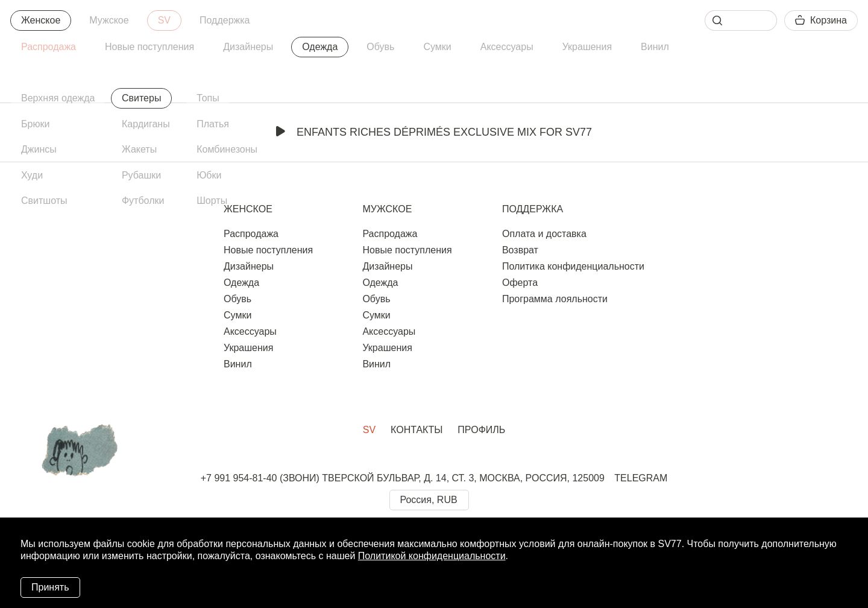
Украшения (587, 47)
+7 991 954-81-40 (239, 478)
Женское (41, 20)
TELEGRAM (641, 478)
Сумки (437, 47)
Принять (50, 587)
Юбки (209, 175)
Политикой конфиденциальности (432, 556)
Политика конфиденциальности (573, 266)
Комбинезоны (227, 149)
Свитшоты (44, 201)
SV (164, 20)
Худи (32, 175)
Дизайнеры (248, 47)
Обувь (380, 47)
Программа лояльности (555, 299)
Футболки (143, 201)
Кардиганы (146, 124)
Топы (208, 98)
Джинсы (39, 149)
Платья (213, 124)
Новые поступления (149, 47)
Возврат (520, 250)
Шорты (212, 201)
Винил (655, 47)
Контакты (417, 430)
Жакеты (139, 149)
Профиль (481, 430)
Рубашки (141, 175)
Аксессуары (507, 47)
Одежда (320, 47)
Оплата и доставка (544, 234)
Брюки (35, 124)
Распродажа (49, 47)
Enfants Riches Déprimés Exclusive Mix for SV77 (434, 132)
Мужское (109, 20)
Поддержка (225, 20)
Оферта (520, 283)
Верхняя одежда (58, 98)
